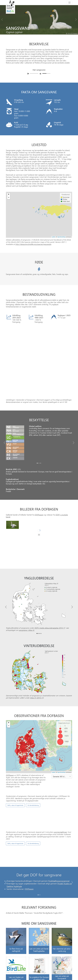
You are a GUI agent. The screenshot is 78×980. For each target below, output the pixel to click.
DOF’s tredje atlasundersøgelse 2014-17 (50, 602)
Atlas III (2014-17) (37, 672)
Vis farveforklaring (33, 779)
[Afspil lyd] (28, 74)
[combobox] (62, 751)
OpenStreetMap (61, 237)
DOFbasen (39, 489)
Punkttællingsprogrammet (59, 855)
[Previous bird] (2, 19)
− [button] (9, 198)
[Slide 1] (40, 869)
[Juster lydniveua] (41, 74)
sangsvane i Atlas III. (27, 604)
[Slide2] (41, 437)
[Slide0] (37, 437)
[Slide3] (41, 608)
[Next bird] (76, 19)
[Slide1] (39, 437)
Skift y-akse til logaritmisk (15, 779)
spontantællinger (60, 806)
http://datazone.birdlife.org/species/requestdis (33, 244)
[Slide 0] (38, 869)
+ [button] (9, 195)
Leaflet (53, 237)
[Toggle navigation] (69, 3)
